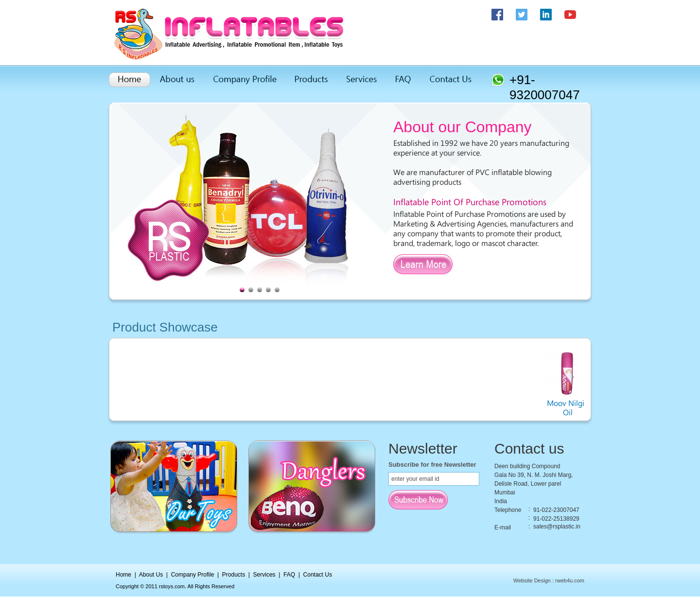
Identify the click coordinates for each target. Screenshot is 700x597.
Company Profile (193, 575)
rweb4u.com (570, 580)
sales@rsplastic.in (557, 527)
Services (264, 575)
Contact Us (318, 575)
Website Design (532, 580)
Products (234, 575)
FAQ (289, 575)
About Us (151, 575)
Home (123, 575)
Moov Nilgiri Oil (572, 404)
